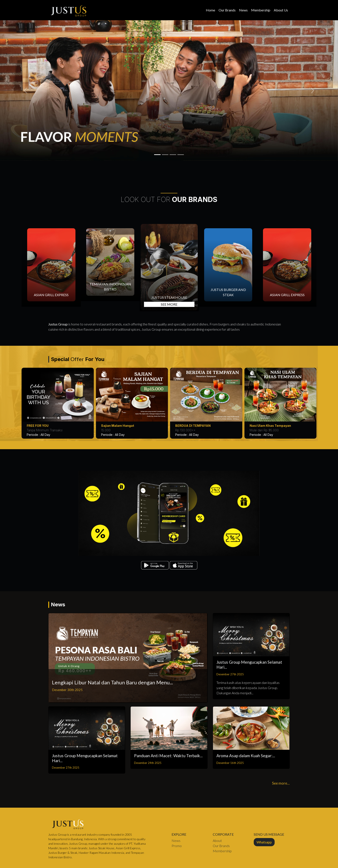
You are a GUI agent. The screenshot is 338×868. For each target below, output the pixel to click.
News (243, 10)
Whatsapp (264, 842)
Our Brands (227, 10)
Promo (177, 846)
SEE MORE (169, 304)
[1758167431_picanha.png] (165, 155)
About (217, 841)
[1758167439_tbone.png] (157, 155)
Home (210, 10)
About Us (281, 10)
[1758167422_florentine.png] (173, 155)
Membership (261, 10)
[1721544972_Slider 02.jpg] (181, 155)
